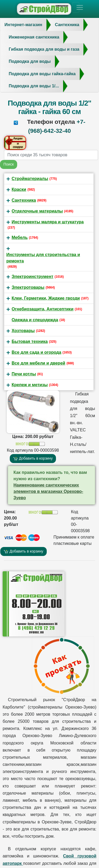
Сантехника (24, 200)
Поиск (9, 164)
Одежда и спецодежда (35, 320)
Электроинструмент (32, 277)
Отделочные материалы (37, 211)
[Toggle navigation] (76, 7)
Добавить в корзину (33, 458)
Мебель (20, 237)
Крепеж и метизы (30, 385)
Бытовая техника (30, 341)
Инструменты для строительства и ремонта (43, 258)
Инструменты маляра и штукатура (48, 222)
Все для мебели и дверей (38, 363)
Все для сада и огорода (36, 352)
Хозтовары (23, 331)
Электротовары (28, 287)
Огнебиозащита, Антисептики (43, 309)
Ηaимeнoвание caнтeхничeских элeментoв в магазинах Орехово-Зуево (48, 491)
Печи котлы (24, 374)
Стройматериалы (30, 179)
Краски (19, 189)
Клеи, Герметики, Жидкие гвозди (46, 298)
